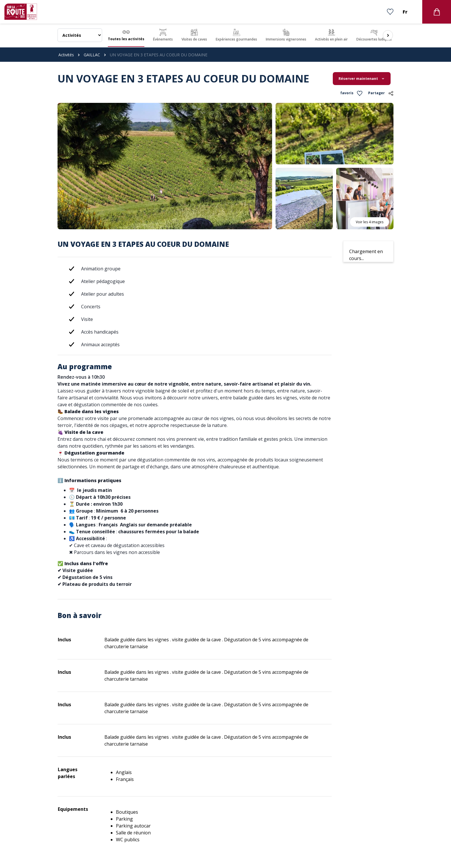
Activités (66, 55)
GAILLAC (92, 55)
